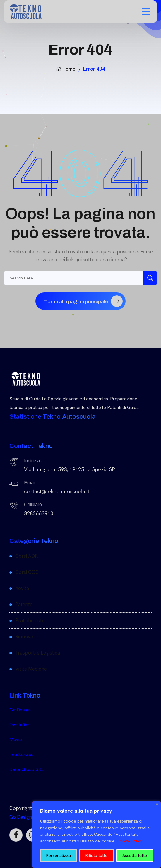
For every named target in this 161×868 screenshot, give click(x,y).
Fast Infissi (20, 725)
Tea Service (22, 754)
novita (22, 588)
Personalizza (59, 855)
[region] (97, 835)
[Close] (157, 804)
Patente (24, 604)
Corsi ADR (26, 556)
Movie (16, 739)
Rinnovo (24, 637)
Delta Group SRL (26, 769)
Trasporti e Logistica (38, 653)
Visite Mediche (31, 669)
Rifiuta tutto (96, 855)
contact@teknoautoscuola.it (57, 491)
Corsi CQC (27, 572)
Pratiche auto (30, 621)
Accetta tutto (135, 855)
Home (66, 69)
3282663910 (39, 513)
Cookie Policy (130, 841)
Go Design (20, 710)
